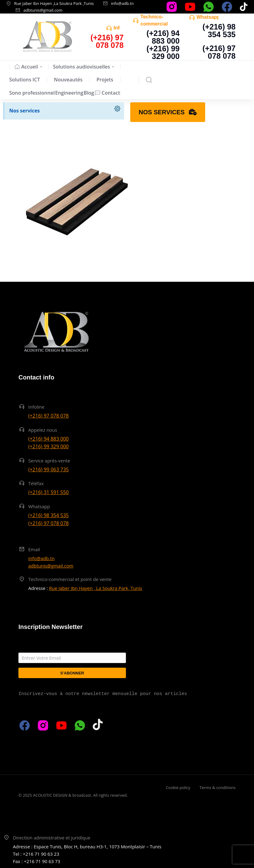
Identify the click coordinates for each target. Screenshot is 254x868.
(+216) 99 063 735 (49, 469)
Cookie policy (178, 787)
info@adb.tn (122, 3)
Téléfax (36, 483)
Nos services (24, 111)
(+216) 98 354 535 (219, 31)
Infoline (36, 407)
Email (34, 549)
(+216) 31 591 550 (49, 492)
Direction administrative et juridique (52, 838)
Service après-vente (49, 461)
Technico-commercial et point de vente (70, 579)
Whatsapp (208, 17)
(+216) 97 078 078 (219, 52)
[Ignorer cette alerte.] (117, 109)
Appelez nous (43, 430)
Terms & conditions (218, 787)
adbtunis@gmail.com (43, 10)
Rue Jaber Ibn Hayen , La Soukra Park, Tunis (96, 588)
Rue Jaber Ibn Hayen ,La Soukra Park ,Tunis (54, 3)
